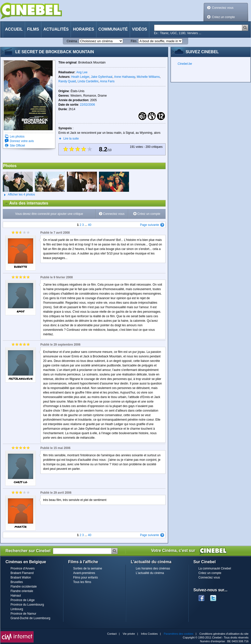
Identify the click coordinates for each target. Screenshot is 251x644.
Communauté (113, 29)
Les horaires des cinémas (153, 568)
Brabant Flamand (22, 573)
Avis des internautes (26, 203)
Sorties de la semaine (88, 568)
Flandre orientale (22, 591)
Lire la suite (71, 139)
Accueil (14, 29)
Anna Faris (107, 81)
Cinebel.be (185, 64)
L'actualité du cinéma (150, 573)
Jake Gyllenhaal (102, 77)
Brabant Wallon (21, 577)
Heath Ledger (80, 77)
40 (90, 225)
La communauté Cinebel (215, 568)
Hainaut (16, 596)
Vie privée (129, 634)
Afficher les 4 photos (19, 195)
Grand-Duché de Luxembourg (30, 618)
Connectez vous (223, 8)
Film (134, 41)
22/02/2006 (87, 105)
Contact (112, 634)
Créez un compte (223, 17)
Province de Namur (23, 614)
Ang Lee (82, 72)
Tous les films (82, 582)
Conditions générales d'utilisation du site (224, 634)
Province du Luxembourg (27, 605)
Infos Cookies (149, 634)
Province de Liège (23, 600)
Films (33, 29)
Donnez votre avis (22, 141)
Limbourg (17, 609)
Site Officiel (17, 146)
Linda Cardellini (88, 81)
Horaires (83, 29)
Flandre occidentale (24, 587)
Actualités (56, 29)
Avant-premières (84, 573)
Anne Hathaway (124, 77)
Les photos (17, 137)
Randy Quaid (67, 81)
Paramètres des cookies (179, 634)
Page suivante (150, 225)
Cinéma (72, 41)
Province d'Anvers (23, 568)
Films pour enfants (86, 577)
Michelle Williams (148, 77)
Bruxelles (17, 582)
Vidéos (140, 29)
